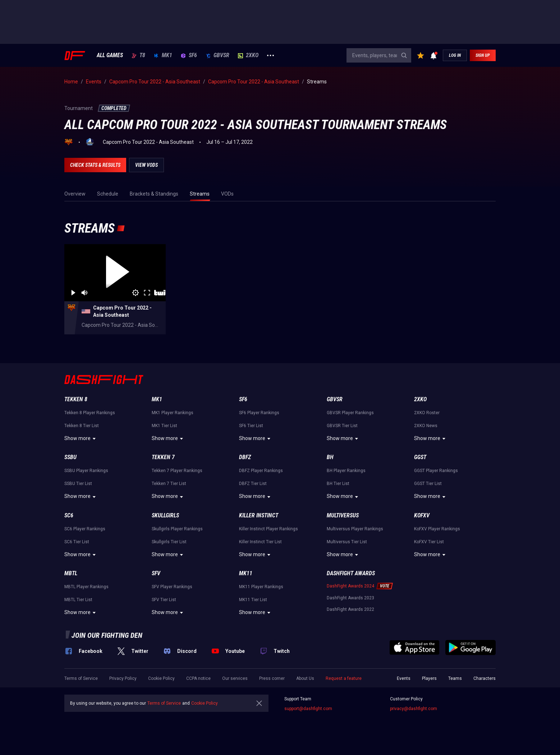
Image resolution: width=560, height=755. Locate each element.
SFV (156, 573)
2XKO (248, 55)
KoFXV (422, 515)
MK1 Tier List (164, 426)
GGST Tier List (428, 484)
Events (404, 678)
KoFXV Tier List (429, 542)
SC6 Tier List (77, 542)
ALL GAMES (110, 55)
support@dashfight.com (308, 709)
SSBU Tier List (78, 484)
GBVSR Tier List (342, 426)
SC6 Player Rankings (85, 529)
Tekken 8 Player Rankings (90, 413)
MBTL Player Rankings (86, 587)
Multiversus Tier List (347, 542)
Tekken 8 (76, 399)
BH (330, 457)
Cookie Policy (161, 678)
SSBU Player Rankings (86, 471)
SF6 (189, 55)
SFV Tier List (164, 600)
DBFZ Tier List (253, 484)
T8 (138, 55)
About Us (305, 678)
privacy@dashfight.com (414, 709)
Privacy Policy (123, 678)
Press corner (272, 678)
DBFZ (245, 457)
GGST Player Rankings (436, 471)
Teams (455, 678)
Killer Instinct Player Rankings (268, 529)
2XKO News (426, 426)
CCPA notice (198, 678)
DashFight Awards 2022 (350, 609)
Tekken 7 (163, 457)
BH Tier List (338, 484)
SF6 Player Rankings (259, 413)
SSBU (70, 457)
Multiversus (343, 515)
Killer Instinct (259, 515)
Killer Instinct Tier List (260, 542)
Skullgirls (165, 515)
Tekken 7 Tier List (169, 484)
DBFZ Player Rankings (261, 471)
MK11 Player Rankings (261, 587)
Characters (485, 678)
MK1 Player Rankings (173, 413)
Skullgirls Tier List (169, 542)
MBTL (71, 573)
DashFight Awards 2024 (350, 586)
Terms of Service (81, 678)
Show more (81, 439)
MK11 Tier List (253, 600)
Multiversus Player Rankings (355, 529)
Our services (235, 678)
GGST (420, 457)
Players (429, 678)
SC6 (69, 515)
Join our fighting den (107, 635)
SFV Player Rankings (172, 587)
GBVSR (217, 55)
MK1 (163, 55)
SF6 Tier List (251, 426)
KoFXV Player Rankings (437, 529)
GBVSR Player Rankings (350, 413)
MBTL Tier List (78, 600)
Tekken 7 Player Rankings (177, 471)
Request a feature (344, 678)
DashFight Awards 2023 (350, 598)
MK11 (246, 573)
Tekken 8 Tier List (82, 426)
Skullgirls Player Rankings (177, 529)
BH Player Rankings (346, 471)
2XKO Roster (427, 413)
